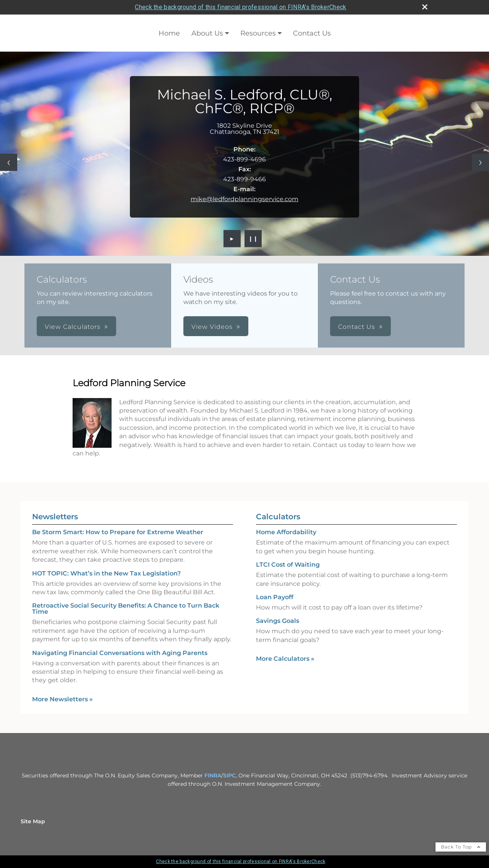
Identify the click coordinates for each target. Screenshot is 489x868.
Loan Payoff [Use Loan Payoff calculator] (275, 597)
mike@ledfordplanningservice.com (244, 199)
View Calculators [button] (73, 327)
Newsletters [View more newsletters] (55, 517)
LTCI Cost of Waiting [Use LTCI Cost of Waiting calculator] (288, 565)
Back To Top (461, 847)
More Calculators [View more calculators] (285, 659)
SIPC (229, 775)
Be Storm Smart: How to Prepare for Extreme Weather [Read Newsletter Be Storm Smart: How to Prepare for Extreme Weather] (118, 532)
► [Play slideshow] (232, 239)
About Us (207, 33)
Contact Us (312, 33)
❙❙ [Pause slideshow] (253, 239)
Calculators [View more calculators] (278, 517)
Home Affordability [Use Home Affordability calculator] (286, 532)
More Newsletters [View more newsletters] (62, 699)
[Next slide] (480, 162)
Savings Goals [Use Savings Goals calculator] (278, 621)
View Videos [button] (212, 327)
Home (169, 33)
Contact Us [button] (357, 327)
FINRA (213, 775)
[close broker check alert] (425, 7)
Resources (258, 33)
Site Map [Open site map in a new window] (33, 821)
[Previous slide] (9, 162)
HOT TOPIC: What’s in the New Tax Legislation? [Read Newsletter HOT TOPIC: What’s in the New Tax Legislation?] (106, 573)
